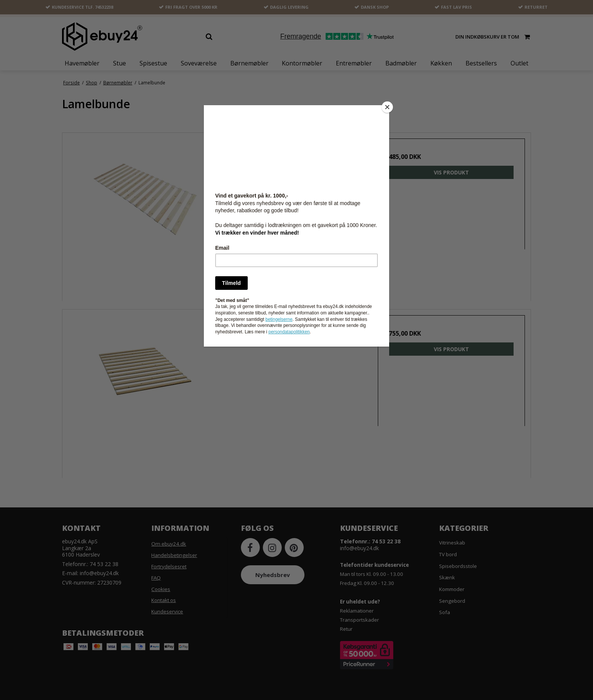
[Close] (387, 107)
